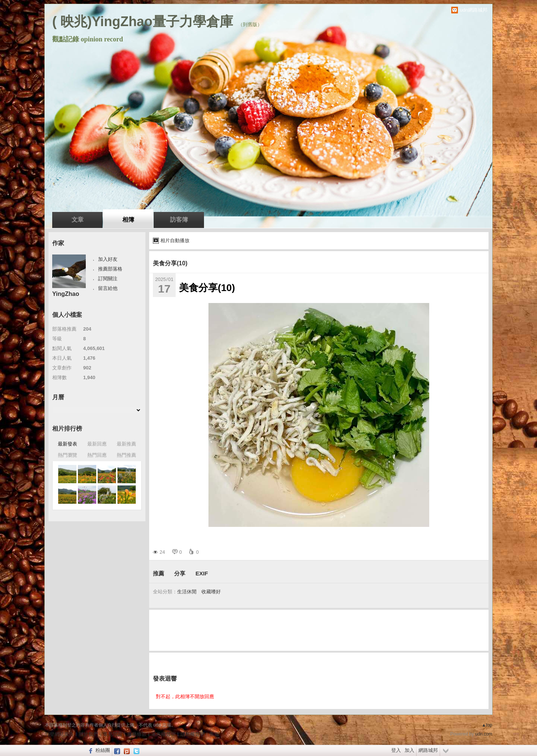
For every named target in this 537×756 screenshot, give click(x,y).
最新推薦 (126, 444)
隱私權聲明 (193, 734)
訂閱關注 (108, 279)
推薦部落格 (110, 269)
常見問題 (113, 734)
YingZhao (66, 294)
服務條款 (137, 734)
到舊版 (250, 24)
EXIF (202, 573)
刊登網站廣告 (59, 734)
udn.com (484, 734)
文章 (78, 220)
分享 (180, 573)
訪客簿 (179, 220)
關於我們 (88, 734)
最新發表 (67, 444)
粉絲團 (103, 750)
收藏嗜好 (211, 592)
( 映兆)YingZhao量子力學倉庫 (143, 21)
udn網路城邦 (474, 10)
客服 (214, 734)
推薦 (158, 573)
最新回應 (97, 444)
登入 (396, 750)
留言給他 (108, 288)
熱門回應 (97, 455)
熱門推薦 (126, 455)
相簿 (128, 220)
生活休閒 (187, 592)
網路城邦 (428, 750)
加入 (409, 750)
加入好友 (108, 259)
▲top (487, 725)
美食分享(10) (170, 263)
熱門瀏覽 (67, 455)
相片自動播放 (175, 240)
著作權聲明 (164, 734)
